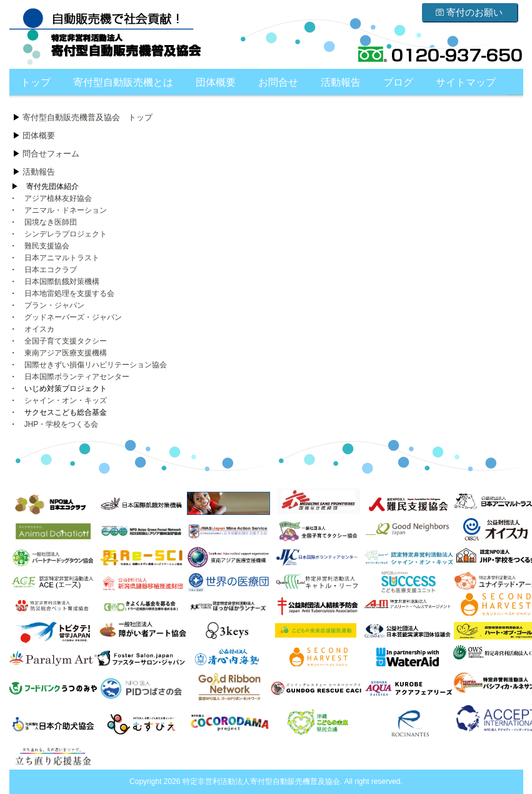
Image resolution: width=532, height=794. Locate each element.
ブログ (398, 82)
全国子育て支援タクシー (66, 341)
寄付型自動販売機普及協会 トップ (88, 117)
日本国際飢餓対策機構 (62, 282)
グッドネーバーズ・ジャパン (73, 317)
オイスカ (39, 329)
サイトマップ (466, 82)
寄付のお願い (469, 12)
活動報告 (341, 82)
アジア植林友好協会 (58, 198)
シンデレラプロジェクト (66, 234)
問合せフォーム (51, 154)
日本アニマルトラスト (62, 258)
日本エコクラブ (51, 270)
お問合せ (278, 82)
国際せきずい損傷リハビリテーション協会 (96, 365)
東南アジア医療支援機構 (66, 353)
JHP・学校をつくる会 (62, 424)
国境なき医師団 (51, 222)
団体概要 (216, 82)
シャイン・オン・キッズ (66, 400)
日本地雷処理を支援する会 (69, 293)
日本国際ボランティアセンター (77, 377)
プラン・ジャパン (54, 305)
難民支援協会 (47, 246)
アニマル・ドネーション (66, 210)
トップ (36, 82)
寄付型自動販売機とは (123, 82)
